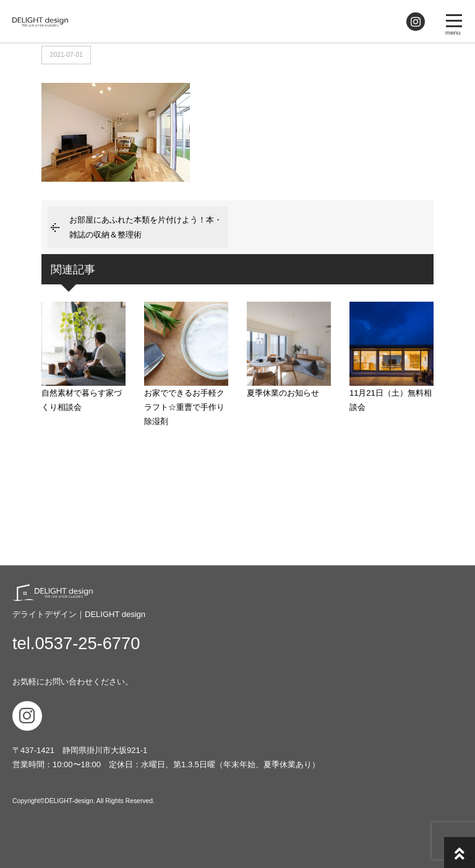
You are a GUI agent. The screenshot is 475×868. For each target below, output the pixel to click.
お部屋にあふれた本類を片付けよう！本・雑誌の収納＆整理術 (146, 227)
